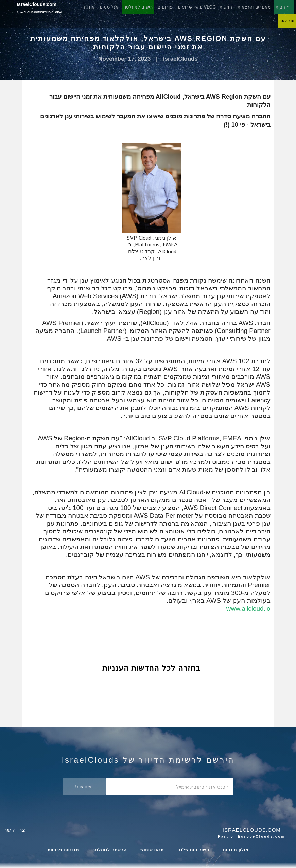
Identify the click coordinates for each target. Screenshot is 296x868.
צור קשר (287, 21)
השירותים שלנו (194, 850)
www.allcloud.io (248, 608)
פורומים (165, 7)
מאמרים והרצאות (254, 7)
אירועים (186, 7)
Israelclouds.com (252, 830)
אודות (89, 7)
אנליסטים (109, 7)
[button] (209, 7)
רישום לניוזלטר (138, 7)
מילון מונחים (236, 850)
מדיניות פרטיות (63, 850)
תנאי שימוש (152, 850)
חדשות (226, 7)
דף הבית (284, 7)
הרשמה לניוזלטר (110, 850)
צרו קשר (15, 830)
